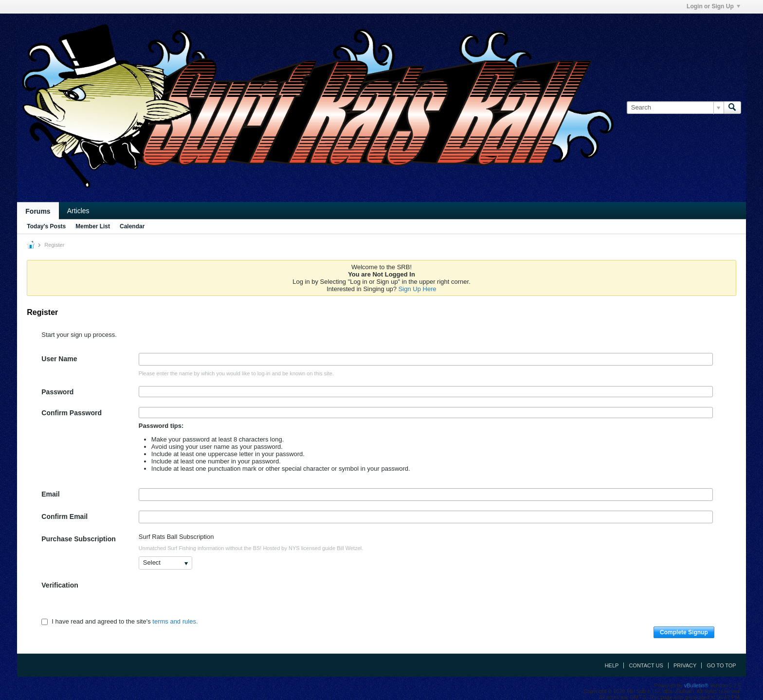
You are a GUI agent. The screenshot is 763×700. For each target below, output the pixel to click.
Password (57, 392)
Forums (38, 211)
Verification (60, 585)
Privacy (685, 665)
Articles (78, 211)
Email (50, 494)
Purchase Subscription (78, 539)
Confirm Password (72, 413)
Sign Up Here (418, 289)
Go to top (721, 665)
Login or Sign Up (713, 6)
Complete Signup (684, 632)
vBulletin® (696, 685)
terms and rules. (175, 622)
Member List (93, 226)
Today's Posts (46, 226)
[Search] (675, 108)
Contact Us (646, 665)
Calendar (132, 226)
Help (612, 665)
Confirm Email (64, 516)
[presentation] (213, 598)
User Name (59, 359)
